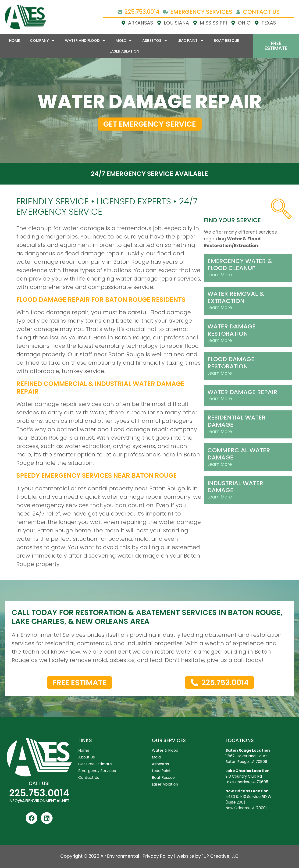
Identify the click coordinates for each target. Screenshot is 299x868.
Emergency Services (97, 771)
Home (14, 41)
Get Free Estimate (95, 764)
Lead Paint (191, 41)
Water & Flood (165, 750)
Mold (124, 41)
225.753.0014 (39, 793)
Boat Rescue (226, 41)
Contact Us (89, 777)
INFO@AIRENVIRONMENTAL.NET (39, 801)
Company (42, 41)
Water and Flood (85, 41)
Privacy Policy (158, 856)
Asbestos (155, 41)
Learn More (220, 275)
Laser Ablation (124, 51)
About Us (87, 757)
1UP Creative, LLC (220, 856)
